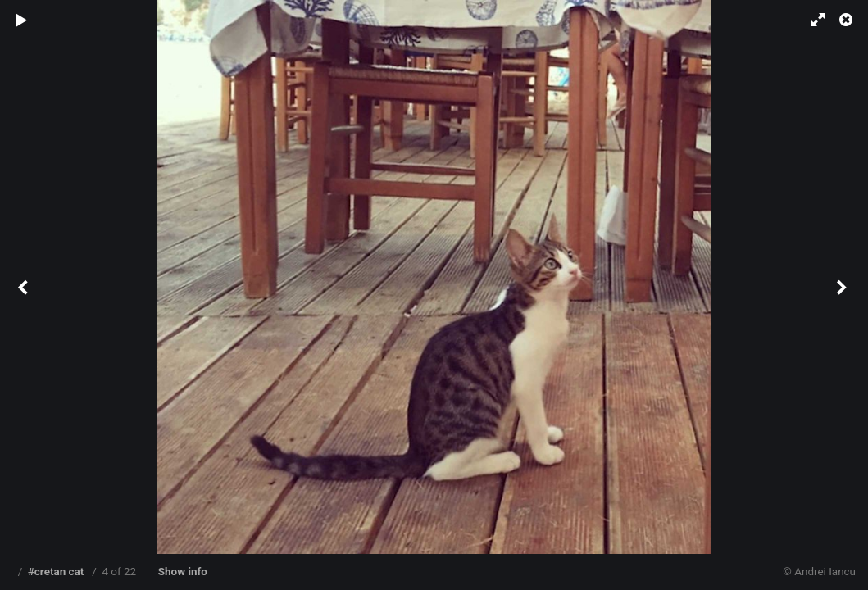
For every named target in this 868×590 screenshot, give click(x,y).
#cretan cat (56, 572)
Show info (183, 572)
